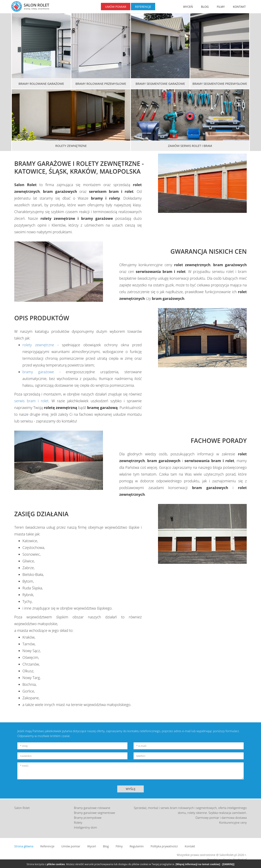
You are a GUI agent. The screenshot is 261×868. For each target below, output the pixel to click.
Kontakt (190, 846)
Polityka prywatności (164, 846)
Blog (106, 846)
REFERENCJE (143, 7)
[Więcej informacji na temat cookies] (198, 864)
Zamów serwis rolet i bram (190, 146)
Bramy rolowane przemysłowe (101, 84)
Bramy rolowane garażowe (41, 84)
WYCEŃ (188, 7)
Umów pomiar (71, 846)
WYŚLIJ (131, 789)
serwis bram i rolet (31, 401)
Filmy (119, 846)
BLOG (205, 7)
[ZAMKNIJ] (228, 864)
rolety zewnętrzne (38, 345)
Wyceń (92, 846)
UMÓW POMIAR (116, 7)
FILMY (221, 7)
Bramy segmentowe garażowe (160, 84)
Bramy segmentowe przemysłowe (220, 84)
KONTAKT (239, 7)
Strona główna (24, 846)
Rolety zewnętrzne (71, 146)
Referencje (47, 846)
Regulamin (137, 846)
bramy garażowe (38, 372)
